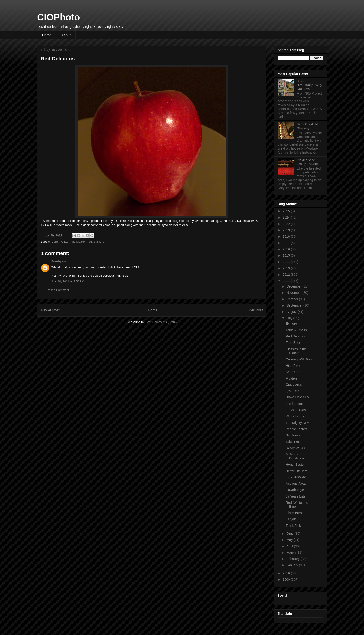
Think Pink (293, 526)
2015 (287, 255)
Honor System (296, 465)
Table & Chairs (296, 330)
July (290, 318)
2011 (287, 281)
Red (89, 242)
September (295, 305)
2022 (287, 224)
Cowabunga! (295, 490)
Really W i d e (296, 448)
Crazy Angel (294, 385)
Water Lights (295, 416)
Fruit (71, 242)
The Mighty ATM (297, 423)
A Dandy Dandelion (295, 456)
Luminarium (294, 404)
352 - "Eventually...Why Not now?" (309, 85)
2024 (287, 217)
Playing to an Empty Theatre (308, 162)
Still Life (99, 242)
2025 (287, 211)
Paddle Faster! (296, 429)
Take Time (293, 442)
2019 (287, 230)
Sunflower (293, 435)
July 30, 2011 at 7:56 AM (68, 281)
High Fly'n (293, 366)
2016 (287, 249)
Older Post (254, 310)
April (290, 546)
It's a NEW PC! (297, 477)
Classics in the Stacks (296, 351)
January (293, 565)
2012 (287, 275)
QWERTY (293, 391)
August (292, 312)
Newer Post (50, 310)
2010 (287, 573)
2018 (287, 236)
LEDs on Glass (297, 410)
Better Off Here (297, 471)
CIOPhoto (58, 17)
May (290, 540)
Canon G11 (59, 242)
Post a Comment (58, 290)
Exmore (291, 324)
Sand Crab (294, 372)
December (294, 286)
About (66, 35)
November (294, 293)
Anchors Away (296, 484)
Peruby (56, 261)
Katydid (291, 519)
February (293, 559)
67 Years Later (296, 496)
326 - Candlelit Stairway (307, 126)
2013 (287, 268)
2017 (287, 243)
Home (47, 35)
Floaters (292, 378)
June (290, 534)
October (293, 299)
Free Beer (293, 343)
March (291, 553)
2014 (287, 262)
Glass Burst (294, 513)
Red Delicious (296, 336)
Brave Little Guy (297, 397)
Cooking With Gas (299, 359)
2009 (287, 579)
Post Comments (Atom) (161, 322)
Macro (81, 242)
